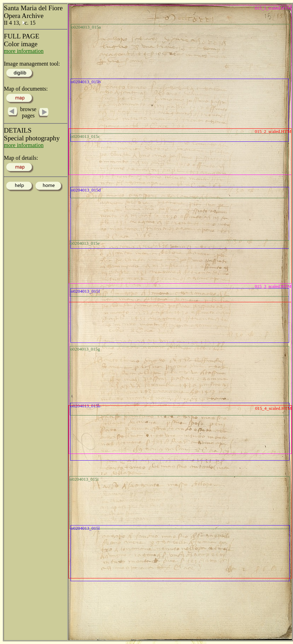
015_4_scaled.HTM (273, 408)
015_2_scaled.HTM (273, 131)
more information (24, 51)
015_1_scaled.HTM (273, 8)
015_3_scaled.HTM (273, 286)
